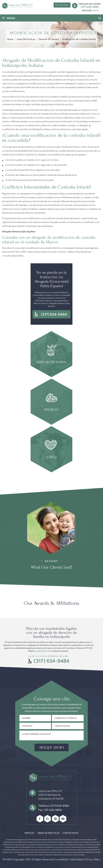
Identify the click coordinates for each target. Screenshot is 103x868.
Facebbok (40, 819)
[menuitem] (86, 10)
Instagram (55, 819)
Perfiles (29, 833)
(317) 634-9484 (90, 7)
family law (52, 354)
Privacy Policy (93, 859)
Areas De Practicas (48, 833)
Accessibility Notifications (69, 859)
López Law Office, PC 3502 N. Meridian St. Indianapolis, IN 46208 (51, 795)
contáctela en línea (43, 651)
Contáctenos (71, 833)
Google (48, 819)
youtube (63, 819)
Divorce (52, 402)
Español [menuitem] (95, 10)
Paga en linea (62, 5)
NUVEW (7, 859)
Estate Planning (52, 450)
